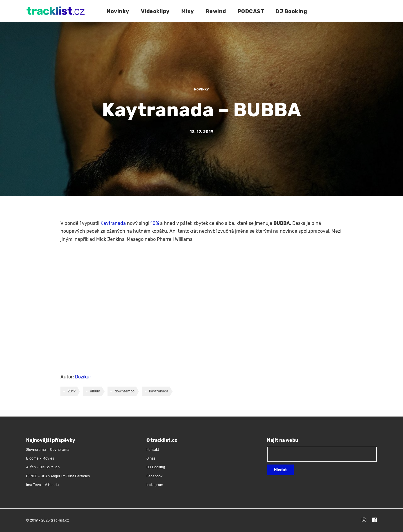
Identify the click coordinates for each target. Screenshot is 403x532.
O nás (151, 458)
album (95, 391)
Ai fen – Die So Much (43, 467)
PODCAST (251, 11)
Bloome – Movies (40, 458)
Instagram (155, 485)
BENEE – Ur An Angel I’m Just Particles (58, 476)
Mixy (188, 11)
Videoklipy (155, 11)
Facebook (154, 476)
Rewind (216, 11)
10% (155, 223)
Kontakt (153, 450)
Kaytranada (113, 223)
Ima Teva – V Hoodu (42, 485)
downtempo (125, 391)
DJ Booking (291, 11)
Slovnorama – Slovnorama (48, 450)
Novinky (118, 11)
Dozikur (83, 377)
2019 (72, 391)
